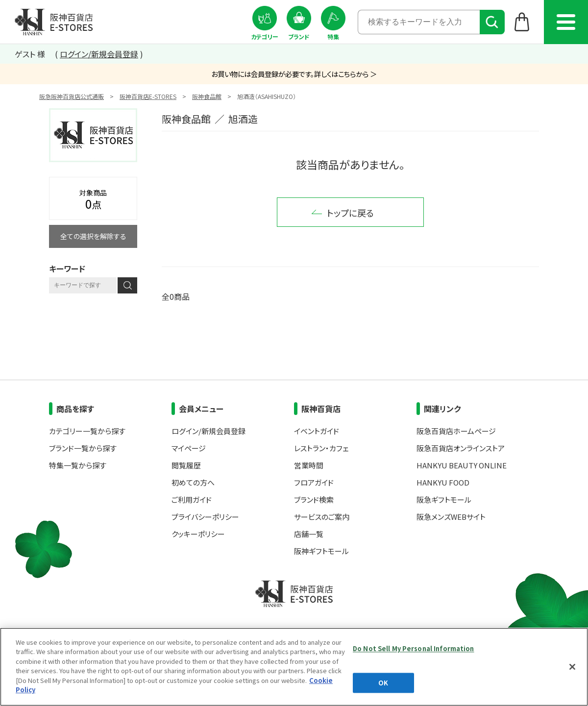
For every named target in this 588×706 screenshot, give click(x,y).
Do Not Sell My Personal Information (414, 648)
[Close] (572, 667)
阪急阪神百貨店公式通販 (72, 96)
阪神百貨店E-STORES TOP (54, 22)
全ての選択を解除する (93, 236)
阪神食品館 (207, 96)
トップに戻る (350, 213)
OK (383, 683)
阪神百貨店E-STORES (148, 96)
